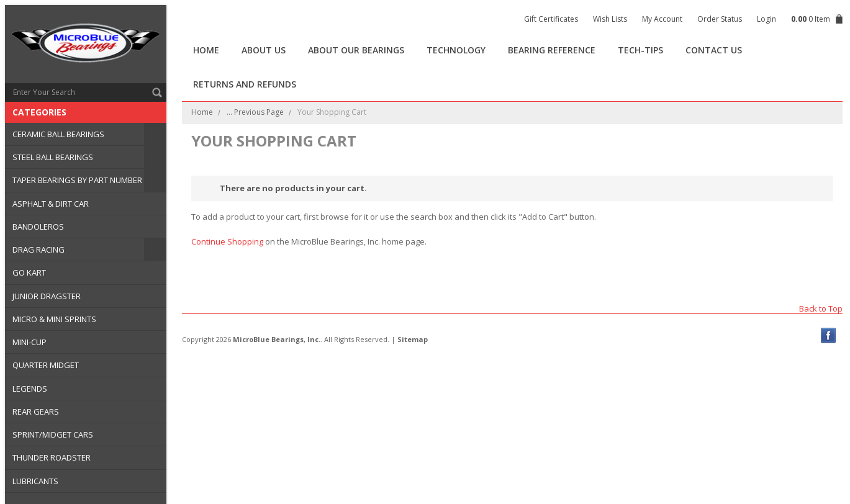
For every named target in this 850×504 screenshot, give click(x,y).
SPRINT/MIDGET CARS (53, 434)
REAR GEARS (36, 412)
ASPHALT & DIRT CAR (51, 204)
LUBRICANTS (35, 481)
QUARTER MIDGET (46, 365)
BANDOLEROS (38, 227)
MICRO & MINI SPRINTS (54, 319)
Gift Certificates (551, 19)
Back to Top (821, 308)
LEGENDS (30, 389)
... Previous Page (255, 112)
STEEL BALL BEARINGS (53, 157)
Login (766, 19)
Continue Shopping (227, 241)
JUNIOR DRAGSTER (47, 296)
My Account (662, 19)
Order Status (720, 19)
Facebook (829, 335)
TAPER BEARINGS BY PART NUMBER (77, 180)
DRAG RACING (38, 250)
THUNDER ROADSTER (52, 457)
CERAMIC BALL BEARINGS (58, 134)
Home (202, 112)
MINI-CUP (29, 342)
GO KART (29, 272)
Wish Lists (610, 19)
